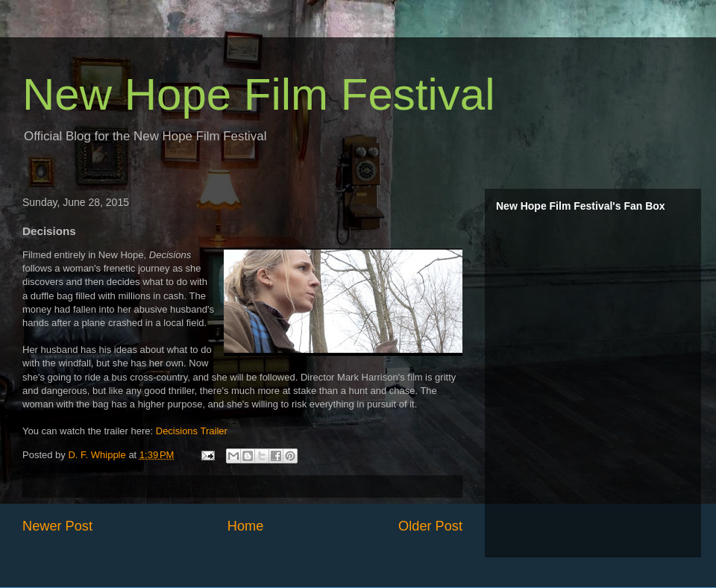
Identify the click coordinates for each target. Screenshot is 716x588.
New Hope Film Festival (259, 94)
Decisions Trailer (192, 431)
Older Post (430, 526)
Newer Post (57, 526)
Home (246, 526)
